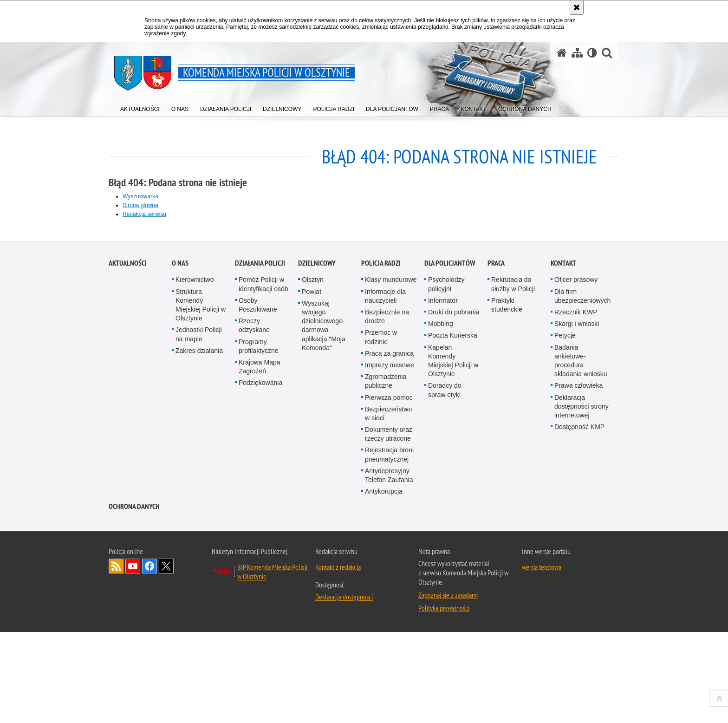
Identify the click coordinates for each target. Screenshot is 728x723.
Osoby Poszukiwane (258, 537)
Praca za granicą (389, 585)
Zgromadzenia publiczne (386, 613)
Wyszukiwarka (140, 196)
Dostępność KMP (579, 658)
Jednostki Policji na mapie (199, 566)
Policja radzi (381, 495)
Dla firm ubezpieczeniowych (582, 528)
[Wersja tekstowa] (592, 53)
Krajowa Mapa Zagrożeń (260, 598)
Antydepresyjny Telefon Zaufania (389, 707)
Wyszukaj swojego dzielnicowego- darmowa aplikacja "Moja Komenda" (324, 557)
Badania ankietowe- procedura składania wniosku (581, 593)
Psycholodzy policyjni (446, 516)
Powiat (312, 523)
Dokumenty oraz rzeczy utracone (389, 666)
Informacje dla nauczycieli (385, 528)
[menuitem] (140, 107)
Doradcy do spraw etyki (445, 622)
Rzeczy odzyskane (254, 557)
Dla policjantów (450, 495)
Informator (443, 532)
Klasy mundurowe (391, 512)
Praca (496, 495)
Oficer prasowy (576, 512)
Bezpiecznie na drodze (387, 548)
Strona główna (140, 205)
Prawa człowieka (578, 618)
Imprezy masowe (390, 597)
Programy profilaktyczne (259, 578)
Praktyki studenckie (507, 537)
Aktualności (128, 495)
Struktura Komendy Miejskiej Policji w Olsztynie (201, 537)
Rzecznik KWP (576, 544)
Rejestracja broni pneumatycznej (389, 687)
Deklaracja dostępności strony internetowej (582, 638)
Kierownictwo (195, 512)
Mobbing (441, 555)
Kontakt (563, 495)
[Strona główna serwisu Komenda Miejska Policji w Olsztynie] (562, 53)
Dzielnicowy (317, 495)
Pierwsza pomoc (389, 629)
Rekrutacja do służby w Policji (513, 516)
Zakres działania (199, 582)
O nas (180, 495)
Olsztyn (313, 512)
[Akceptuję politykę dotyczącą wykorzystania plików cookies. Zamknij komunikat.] (577, 7)
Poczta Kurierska (453, 567)
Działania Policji (260, 495)
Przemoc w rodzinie (381, 569)
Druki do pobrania (454, 544)
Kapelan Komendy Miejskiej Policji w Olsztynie (453, 593)
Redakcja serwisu (144, 214)
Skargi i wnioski (577, 555)
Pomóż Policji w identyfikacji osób (263, 516)
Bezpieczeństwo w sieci (388, 645)
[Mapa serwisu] (577, 53)
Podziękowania (260, 615)
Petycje (565, 567)
